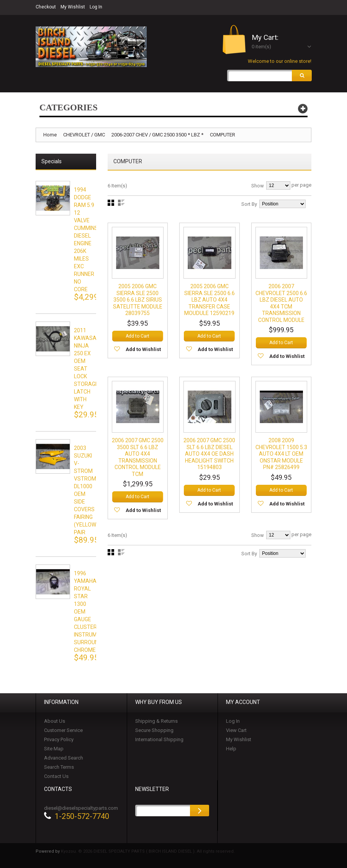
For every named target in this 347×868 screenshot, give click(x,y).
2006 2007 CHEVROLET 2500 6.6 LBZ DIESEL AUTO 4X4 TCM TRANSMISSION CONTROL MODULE (281, 304)
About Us (55, 721)
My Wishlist (73, 7)
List (121, 203)
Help (231, 749)
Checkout (46, 7)
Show (258, 186)
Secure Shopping (154, 730)
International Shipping (159, 739)
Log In (96, 7)
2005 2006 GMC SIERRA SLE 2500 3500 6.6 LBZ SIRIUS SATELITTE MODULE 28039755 (138, 300)
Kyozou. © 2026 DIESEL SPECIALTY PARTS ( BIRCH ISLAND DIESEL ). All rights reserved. (148, 851)
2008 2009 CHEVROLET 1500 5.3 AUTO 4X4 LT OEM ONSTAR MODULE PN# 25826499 (281, 454)
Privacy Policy (59, 739)
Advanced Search (64, 758)
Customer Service (63, 730)
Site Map (54, 749)
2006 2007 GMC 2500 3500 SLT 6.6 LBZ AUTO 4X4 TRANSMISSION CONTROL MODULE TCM (138, 458)
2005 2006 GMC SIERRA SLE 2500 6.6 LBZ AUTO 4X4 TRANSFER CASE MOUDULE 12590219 (210, 300)
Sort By (249, 204)
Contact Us (56, 776)
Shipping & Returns (156, 721)
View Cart (236, 730)
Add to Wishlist (143, 350)
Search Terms (59, 767)
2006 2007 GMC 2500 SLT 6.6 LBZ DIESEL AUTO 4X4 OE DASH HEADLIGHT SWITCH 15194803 (209, 454)
